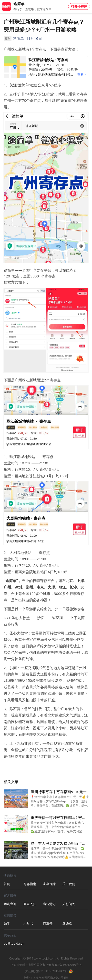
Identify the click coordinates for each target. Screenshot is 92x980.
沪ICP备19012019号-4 (67, 965)
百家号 (48, 924)
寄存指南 (30, 884)
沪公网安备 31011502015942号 (46, 971)
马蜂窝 (67, 924)
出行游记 (49, 904)
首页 (7, 884)
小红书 (28, 924)
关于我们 (69, 884)
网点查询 (10, 904)
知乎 (7, 924)
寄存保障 (49, 884)
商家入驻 (30, 904)
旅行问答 (69, 904)
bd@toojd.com (13, 943)
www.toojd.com (45, 958)
